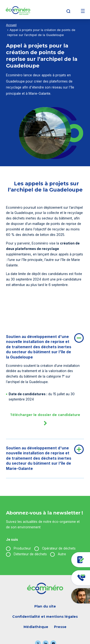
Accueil (11, 25)
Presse (60, 627)
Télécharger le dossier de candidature (45, 421)
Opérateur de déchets (59, 548)
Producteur (22, 548)
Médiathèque (36, 627)
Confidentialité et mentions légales (45, 617)
